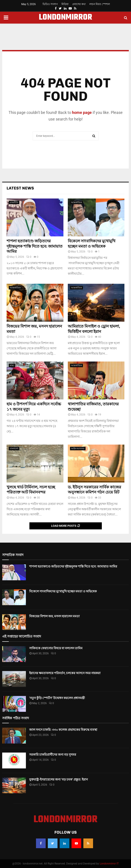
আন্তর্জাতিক (76, 202)
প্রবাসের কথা (79, 4)
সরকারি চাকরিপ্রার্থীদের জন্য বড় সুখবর (53, 755)
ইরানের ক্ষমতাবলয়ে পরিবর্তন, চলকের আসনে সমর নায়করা (65, 673)
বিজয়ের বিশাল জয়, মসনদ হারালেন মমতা (54, 616)
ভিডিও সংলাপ (50, 4)
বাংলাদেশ (14, 448)
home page (82, 112)
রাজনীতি (14, 202)
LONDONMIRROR (65, 18)
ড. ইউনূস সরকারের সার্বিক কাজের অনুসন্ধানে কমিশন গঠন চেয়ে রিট (94, 490)
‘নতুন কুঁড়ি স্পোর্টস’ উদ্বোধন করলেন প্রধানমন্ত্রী (57, 698)
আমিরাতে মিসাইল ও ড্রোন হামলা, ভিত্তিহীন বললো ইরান (94, 329)
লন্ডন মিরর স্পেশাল (100, 4)
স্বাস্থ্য (12, 365)
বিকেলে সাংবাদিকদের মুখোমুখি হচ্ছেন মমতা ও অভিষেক (92, 244)
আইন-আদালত (78, 448)
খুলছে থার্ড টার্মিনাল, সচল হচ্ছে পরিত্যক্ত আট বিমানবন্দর (31, 490)
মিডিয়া (65, 4)
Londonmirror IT (109, 864)
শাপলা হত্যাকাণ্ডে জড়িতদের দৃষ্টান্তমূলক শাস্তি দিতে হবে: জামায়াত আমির (35, 246)
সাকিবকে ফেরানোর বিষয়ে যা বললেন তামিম (56, 648)
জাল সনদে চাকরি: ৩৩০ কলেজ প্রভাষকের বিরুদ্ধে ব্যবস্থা (63, 730)
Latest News (20, 188)
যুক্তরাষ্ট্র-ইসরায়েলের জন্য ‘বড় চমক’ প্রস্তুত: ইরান (58, 779)
